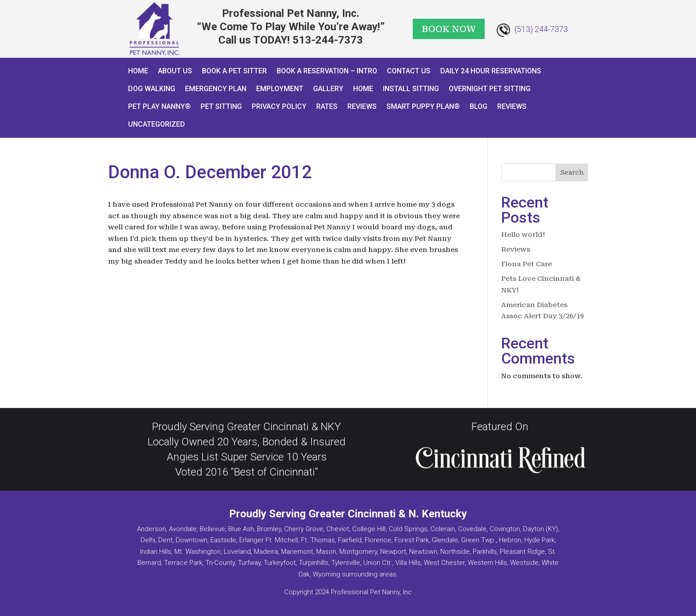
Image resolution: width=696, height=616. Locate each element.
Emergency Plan (216, 89)
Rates (327, 106)
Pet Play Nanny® (159, 106)
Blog (479, 106)
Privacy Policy (279, 106)
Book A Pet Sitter (234, 71)
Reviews (362, 106)
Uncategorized (157, 124)
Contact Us (409, 71)
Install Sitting (411, 89)
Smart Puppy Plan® (423, 106)
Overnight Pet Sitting (490, 89)
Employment (280, 89)
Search (572, 172)
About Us (175, 71)
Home (138, 71)
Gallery (328, 89)
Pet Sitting (221, 106)
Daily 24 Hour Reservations (491, 71)
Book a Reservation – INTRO (327, 71)
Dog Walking (152, 89)
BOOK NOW (449, 29)
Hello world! (523, 235)
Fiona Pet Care (527, 264)
